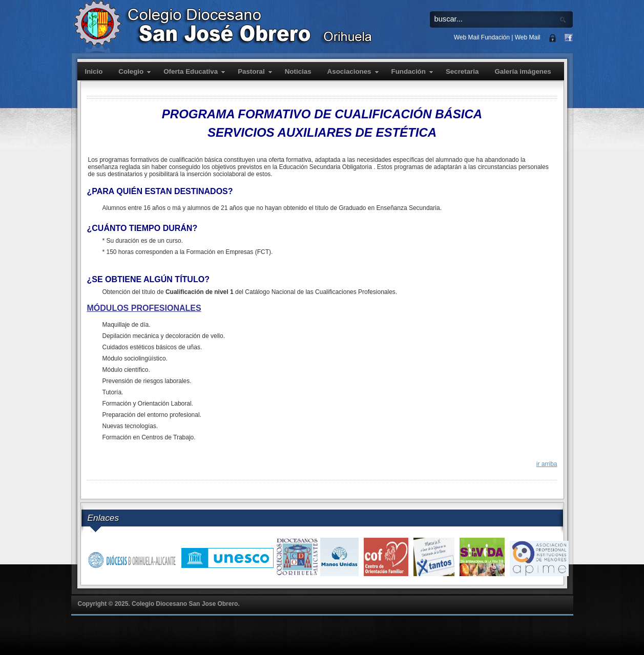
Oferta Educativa (191, 71)
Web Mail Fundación (482, 37)
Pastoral (251, 71)
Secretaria (462, 71)
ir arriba (547, 464)
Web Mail (528, 37)
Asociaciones (349, 71)
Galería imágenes (523, 71)
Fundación (409, 71)
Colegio (131, 71)
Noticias (298, 71)
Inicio (94, 71)
